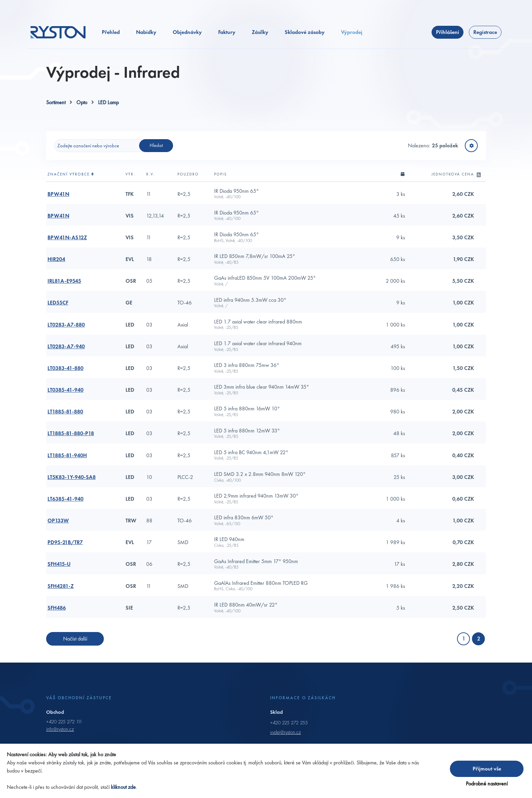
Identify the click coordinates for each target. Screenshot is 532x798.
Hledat (156, 154)
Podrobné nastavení (487, 784)
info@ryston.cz (60, 738)
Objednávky (187, 41)
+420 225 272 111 (64, 730)
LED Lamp (108, 112)
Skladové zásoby (305, 41)
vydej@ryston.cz (286, 741)
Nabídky (146, 41)
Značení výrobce (71, 183)
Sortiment (56, 112)
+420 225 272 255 (289, 731)
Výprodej (352, 41)
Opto (82, 112)
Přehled (111, 41)
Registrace (485, 41)
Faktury (227, 41)
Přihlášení (448, 41)
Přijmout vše (487, 769)
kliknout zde (123, 787)
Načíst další (75, 648)
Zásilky (260, 41)
